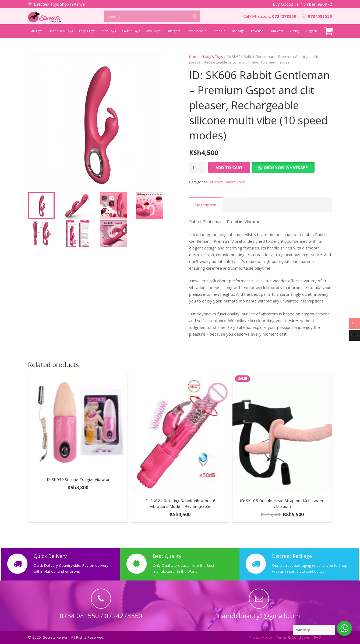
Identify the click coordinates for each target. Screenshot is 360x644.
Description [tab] (206, 205)
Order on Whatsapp (286, 167)
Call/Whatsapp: (270, 16)
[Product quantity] (197, 167)
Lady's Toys (213, 57)
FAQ (318, 637)
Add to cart (229, 167)
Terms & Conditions (293, 637)
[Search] (152, 16)
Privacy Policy (261, 637)
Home (194, 57)
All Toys (216, 182)
